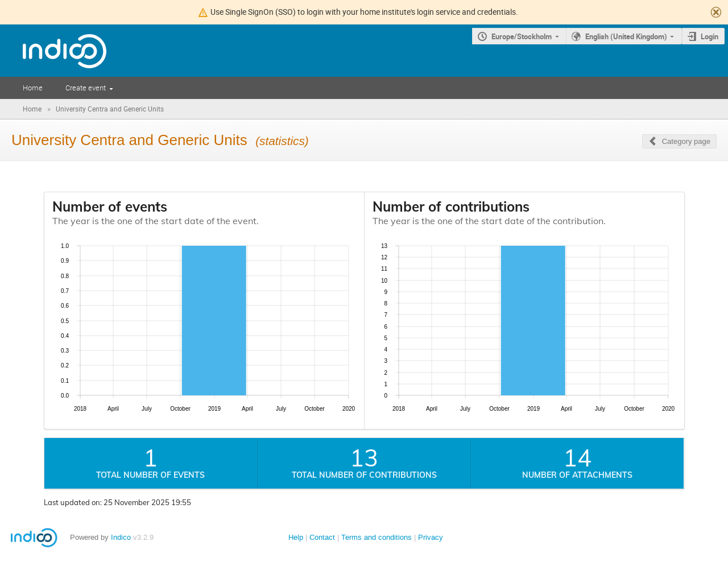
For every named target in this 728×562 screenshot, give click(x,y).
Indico (121, 537)
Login (710, 36)
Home (33, 88)
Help (296, 537)
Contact (322, 537)
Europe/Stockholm (522, 36)
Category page (686, 141)
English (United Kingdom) (626, 36)
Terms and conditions (377, 537)
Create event (86, 88)
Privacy (431, 537)
